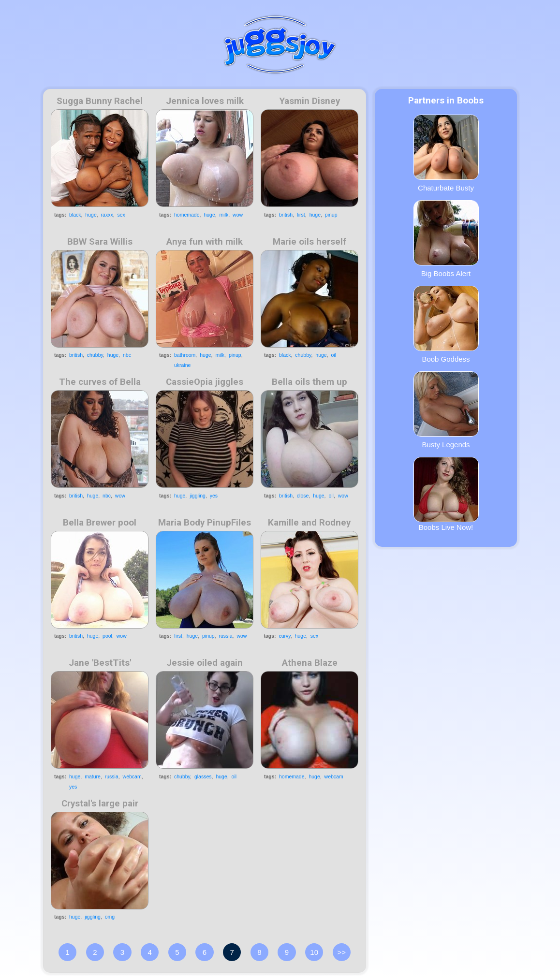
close (303, 496)
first (301, 215)
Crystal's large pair (100, 804)
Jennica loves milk (205, 101)
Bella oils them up (309, 382)
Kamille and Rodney (309, 523)
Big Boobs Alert (446, 239)
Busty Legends (446, 410)
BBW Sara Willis (100, 242)
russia (226, 636)
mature (93, 776)
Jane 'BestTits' (100, 663)
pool (107, 636)
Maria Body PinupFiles (205, 523)
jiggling (198, 496)
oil (334, 355)
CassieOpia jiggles (205, 382)
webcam (132, 776)
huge (91, 215)
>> (342, 952)
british (286, 215)
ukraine (182, 365)
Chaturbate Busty (446, 153)
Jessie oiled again (205, 663)
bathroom (185, 355)
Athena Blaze (310, 663)
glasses (203, 776)
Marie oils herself (309, 242)
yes (214, 496)
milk (224, 215)
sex (121, 215)
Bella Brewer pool (100, 523)
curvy (285, 636)
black (75, 215)
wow (238, 215)
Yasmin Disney (310, 101)
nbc (127, 355)
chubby (95, 355)
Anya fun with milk (205, 242)
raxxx (107, 215)
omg (110, 917)
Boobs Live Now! (446, 494)
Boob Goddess (446, 324)
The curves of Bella (100, 382)
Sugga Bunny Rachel (100, 101)
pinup (331, 215)
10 (314, 952)
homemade (187, 215)
